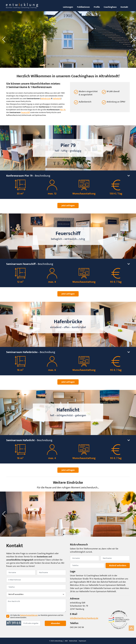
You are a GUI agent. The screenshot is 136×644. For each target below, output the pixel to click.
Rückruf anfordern (118, 565)
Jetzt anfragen (68, 206)
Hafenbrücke (46, 99)
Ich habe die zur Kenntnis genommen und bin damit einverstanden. (37, 616)
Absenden (55, 623)
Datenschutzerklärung (29, 615)
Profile (97, 7)
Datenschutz (73, 641)
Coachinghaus (110, 7)
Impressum (82, 641)
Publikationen (83, 7)
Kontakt (124, 7)
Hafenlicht (57, 99)
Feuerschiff (25, 112)
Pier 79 (63, 110)
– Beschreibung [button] (68, 176)
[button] (4, 40)
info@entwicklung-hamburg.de (84, 618)
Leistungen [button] (68, 7)
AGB (66, 641)
